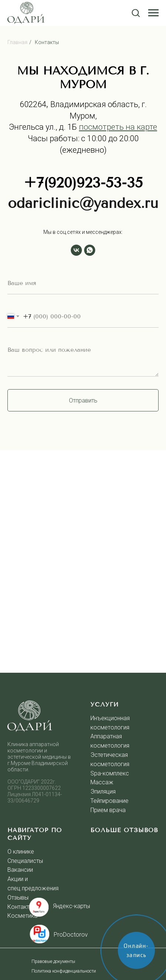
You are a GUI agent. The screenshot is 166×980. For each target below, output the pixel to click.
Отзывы (18, 898)
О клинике (21, 852)
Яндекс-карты (72, 906)
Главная (17, 42)
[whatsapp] (90, 250)
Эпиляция (103, 792)
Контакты (47, 42)
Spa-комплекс (110, 773)
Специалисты (25, 861)
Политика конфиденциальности (64, 971)
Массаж (102, 782)
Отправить (83, 400)
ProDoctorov (71, 935)
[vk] (76, 250)
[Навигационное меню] (153, 13)
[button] (136, 13)
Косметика (22, 916)
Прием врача (108, 810)
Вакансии (20, 870)
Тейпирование (109, 801)
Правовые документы (53, 961)
